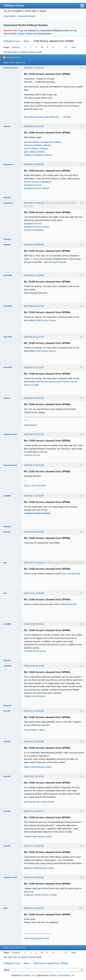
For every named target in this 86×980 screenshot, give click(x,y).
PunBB (26, 975)
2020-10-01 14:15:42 (34, 563)
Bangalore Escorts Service (36, 188)
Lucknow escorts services (37, 513)
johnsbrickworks (10, 465)
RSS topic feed (14, 57)
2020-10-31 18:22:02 (34, 908)
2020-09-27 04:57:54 (34, 465)
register (24, 52)
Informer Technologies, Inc (62, 975)
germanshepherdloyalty (55, 262)
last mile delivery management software (43, 142)
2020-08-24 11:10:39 (34, 306)
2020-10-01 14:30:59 (34, 593)
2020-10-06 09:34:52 (34, 624)
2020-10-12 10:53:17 (34, 811)
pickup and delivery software (37, 145)
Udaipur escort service (34, 696)
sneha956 (7, 624)
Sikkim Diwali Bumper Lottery (38, 767)
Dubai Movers (30, 425)
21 (66, 47)
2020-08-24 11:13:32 (34, 367)
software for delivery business (38, 155)
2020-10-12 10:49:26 (34, 711)
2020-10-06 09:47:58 (34, 666)
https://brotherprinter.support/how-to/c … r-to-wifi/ (47, 117)
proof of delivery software (36, 149)
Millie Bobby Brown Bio (66, 604)
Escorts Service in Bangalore (38, 182)
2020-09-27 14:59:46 (34, 496)
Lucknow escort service (35, 651)
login (15, 52)
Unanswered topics (26, 16)
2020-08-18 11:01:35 (34, 126)
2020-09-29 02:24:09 (34, 532)
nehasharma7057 (10, 434)
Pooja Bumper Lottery (34, 730)
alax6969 (7, 496)
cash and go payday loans (36, 938)
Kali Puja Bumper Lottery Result (39, 802)
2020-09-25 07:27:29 (34, 434)
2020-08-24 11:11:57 (34, 337)
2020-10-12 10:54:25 (34, 846)
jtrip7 (6, 908)
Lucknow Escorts (32, 455)
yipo (5, 563)
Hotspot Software (25, 34)
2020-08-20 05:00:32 (34, 203)
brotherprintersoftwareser (11, 68)
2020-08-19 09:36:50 (34, 164)
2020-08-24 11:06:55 (34, 275)
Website (7, 198)
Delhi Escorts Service (46, 320)
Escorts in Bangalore (34, 230)
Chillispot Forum (14, 6)
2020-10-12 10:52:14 (34, 776)
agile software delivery (34, 152)
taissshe (7, 532)
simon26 (7, 711)
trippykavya (8, 164)
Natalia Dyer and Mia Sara (68, 574)
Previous (16, 47)
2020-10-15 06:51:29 (34, 877)
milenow (7, 126)
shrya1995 (8, 275)
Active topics (9, 16)
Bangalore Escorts (33, 185)
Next (74, 47)
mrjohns (7, 398)
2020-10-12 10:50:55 (34, 742)
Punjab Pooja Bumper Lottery (38, 837)
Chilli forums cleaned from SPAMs (54, 41)
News (27, 41)
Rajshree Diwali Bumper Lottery (39, 868)
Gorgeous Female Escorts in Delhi (40, 895)
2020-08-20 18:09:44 (34, 245)
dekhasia (7, 245)
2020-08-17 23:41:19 (34, 68)
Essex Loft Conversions (35, 486)
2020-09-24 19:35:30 (34, 398)
